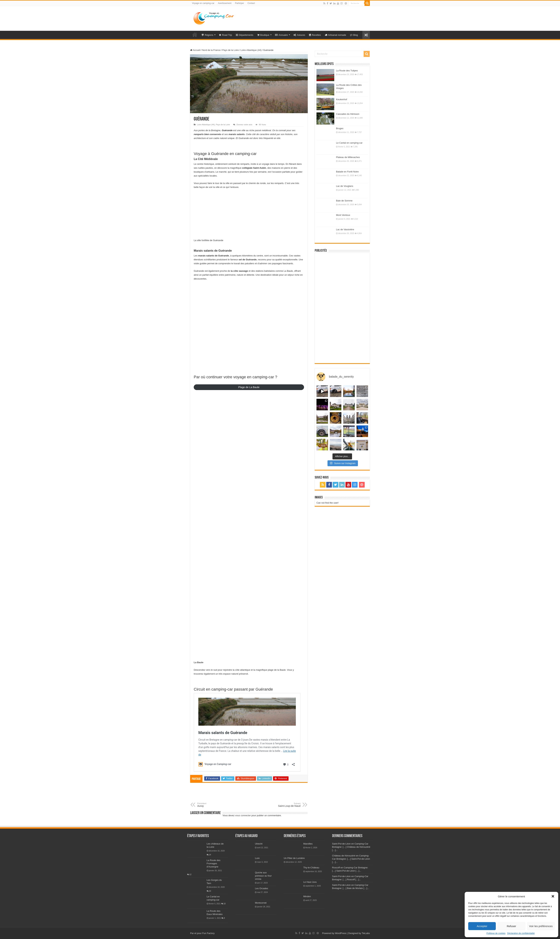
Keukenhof (342, 99)
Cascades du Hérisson (348, 114)
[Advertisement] (302, 18)
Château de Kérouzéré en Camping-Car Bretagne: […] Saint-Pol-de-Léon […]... (351, 859)
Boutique (263, 35)
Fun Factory (208, 933)
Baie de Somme (344, 201)
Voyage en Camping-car (195, 35)
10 (210, 891)
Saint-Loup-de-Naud (282, 805)
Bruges (340, 128)
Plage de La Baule (249, 387)
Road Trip (225, 35)
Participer (240, 3)
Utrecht (259, 844)
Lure (257, 858)
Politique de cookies (496, 933)
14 (210, 855)
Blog (354, 35)
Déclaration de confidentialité (521, 933)
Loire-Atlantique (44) (251, 50)
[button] (553, 896)
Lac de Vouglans (345, 186)
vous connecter (243, 815)
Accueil (195, 50)
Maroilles (308, 844)
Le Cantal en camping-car (349, 143)
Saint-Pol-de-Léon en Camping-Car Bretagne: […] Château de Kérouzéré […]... (351, 847)
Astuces (299, 35)
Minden (307, 896)
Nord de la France (211, 50)
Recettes (315, 35)
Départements (245, 35)
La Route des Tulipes (347, 71)
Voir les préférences (541, 926)
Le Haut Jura (310, 882)
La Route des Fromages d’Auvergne (214, 863)
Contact (251, 3)
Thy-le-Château (311, 868)
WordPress (341, 933)
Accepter (482, 926)
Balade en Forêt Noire (347, 172)
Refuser (512, 926)
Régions (207, 35)
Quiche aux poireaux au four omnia (263, 876)
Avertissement (225, 3)
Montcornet (261, 903)
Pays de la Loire (230, 50)
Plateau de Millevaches (348, 157)
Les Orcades (261, 888)
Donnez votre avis (244, 125)
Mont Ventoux (343, 215)
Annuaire (281, 35)
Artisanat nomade (336, 35)
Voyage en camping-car (203, 3)
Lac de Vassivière (345, 229)
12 (191, 874)
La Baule (199, 662)
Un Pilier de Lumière (294, 858)
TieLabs (366, 933)
